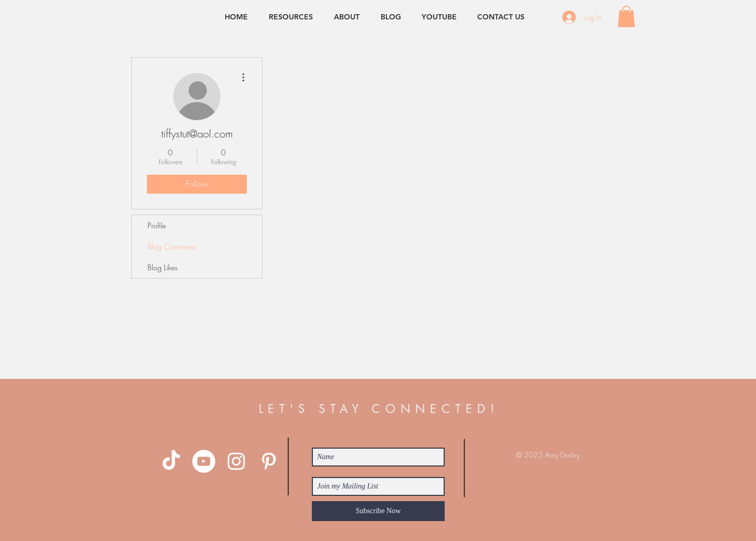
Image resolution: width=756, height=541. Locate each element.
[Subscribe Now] (378, 511)
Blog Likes (162, 267)
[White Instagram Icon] (236, 461)
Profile (157, 225)
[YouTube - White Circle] (204, 461)
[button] (626, 17)
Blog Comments (171, 246)
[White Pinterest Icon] (269, 461)
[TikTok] (171, 461)
